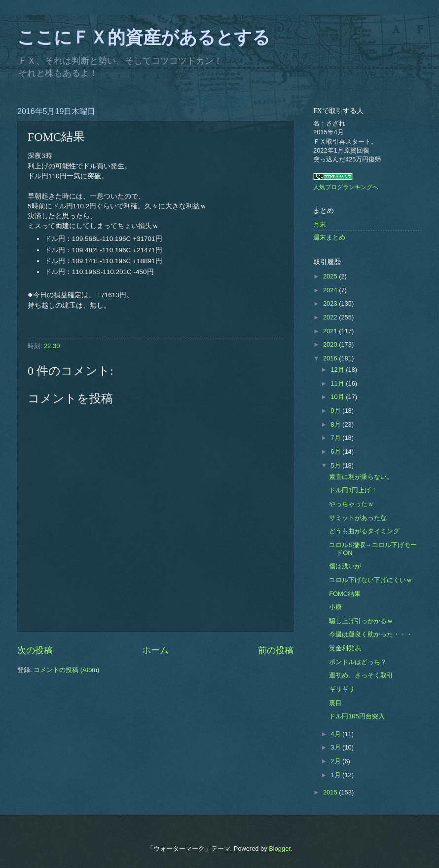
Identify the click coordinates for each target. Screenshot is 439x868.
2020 (331, 344)
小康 (335, 607)
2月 (336, 761)
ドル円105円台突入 (357, 716)
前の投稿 (276, 650)
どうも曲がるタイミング (364, 531)
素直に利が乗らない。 (361, 477)
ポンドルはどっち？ (358, 662)
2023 (331, 303)
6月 (336, 452)
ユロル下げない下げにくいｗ (371, 580)
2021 (331, 331)
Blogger (280, 848)
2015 (331, 792)
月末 (320, 224)
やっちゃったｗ (351, 504)
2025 (331, 276)
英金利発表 (345, 648)
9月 (336, 411)
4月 (336, 734)
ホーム (155, 650)
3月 (336, 747)
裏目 (335, 703)
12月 (338, 370)
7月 (336, 438)
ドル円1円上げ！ (353, 490)
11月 (338, 383)
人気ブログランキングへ (346, 187)
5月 (336, 465)
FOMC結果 (345, 594)
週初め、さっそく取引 (361, 675)
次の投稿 (35, 650)
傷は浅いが (345, 566)
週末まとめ (329, 237)
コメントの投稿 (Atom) (66, 670)
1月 (336, 775)
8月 (336, 424)
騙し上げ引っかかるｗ (361, 621)
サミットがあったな (358, 518)
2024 (331, 290)
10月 (338, 397)
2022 (331, 317)
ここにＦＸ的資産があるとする (144, 38)
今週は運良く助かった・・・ (371, 634)
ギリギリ (342, 689)
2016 (331, 358)
